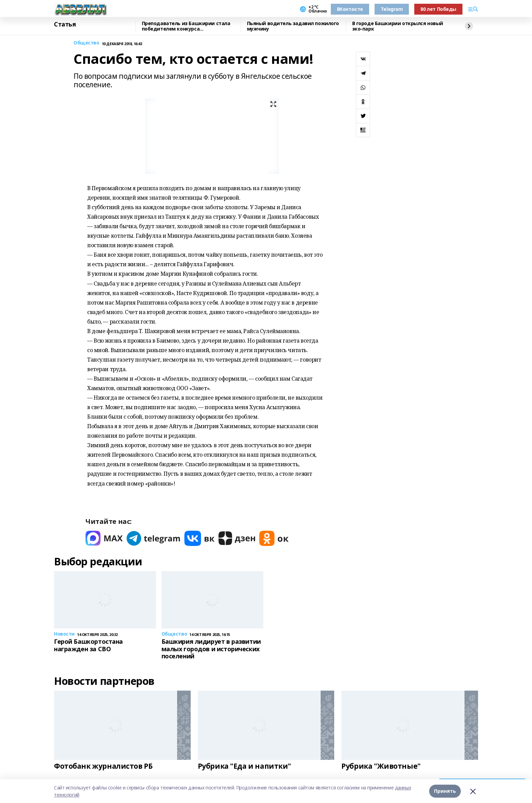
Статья (65, 24)
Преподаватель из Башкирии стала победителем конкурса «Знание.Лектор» (186, 26)
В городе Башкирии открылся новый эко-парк (398, 26)
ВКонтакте (350, 9)
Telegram (392, 9)
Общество (87, 43)
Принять (445, 791)
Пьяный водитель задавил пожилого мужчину (293, 26)
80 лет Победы (438, 9)
